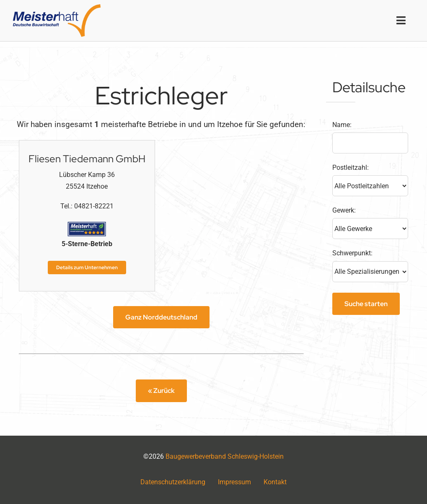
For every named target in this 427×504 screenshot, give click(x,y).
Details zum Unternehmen (87, 268)
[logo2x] (57, 7)
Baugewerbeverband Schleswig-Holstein (225, 456)
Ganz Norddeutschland (161, 317)
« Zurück (161, 391)
